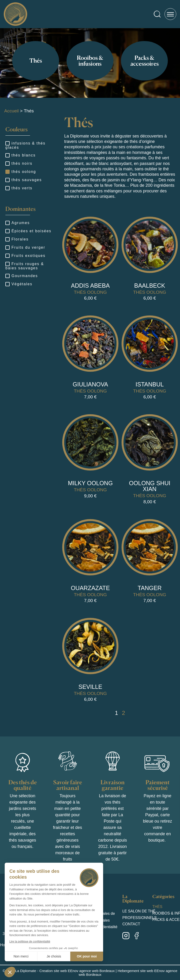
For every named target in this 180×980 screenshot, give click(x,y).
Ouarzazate (90, 588)
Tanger (150, 588)
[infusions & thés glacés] (7, 143)
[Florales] (7, 239)
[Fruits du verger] (7, 247)
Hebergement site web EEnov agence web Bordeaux (128, 972)
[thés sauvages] (7, 180)
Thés (157, 907)
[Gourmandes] (7, 276)
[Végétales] (7, 284)
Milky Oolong (90, 483)
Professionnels (140, 918)
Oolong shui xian (150, 486)
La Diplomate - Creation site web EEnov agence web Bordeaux (65, 971)
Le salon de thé (139, 911)
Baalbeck (150, 286)
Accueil (11, 111)
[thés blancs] (7, 155)
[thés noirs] (7, 163)
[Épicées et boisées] (7, 231)
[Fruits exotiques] (7, 255)
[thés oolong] (7, 172)
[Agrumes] (7, 223)
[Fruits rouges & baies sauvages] (7, 264)
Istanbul (150, 384)
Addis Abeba (90, 286)
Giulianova (90, 384)
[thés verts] (7, 188)
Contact (131, 924)
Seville (90, 687)
